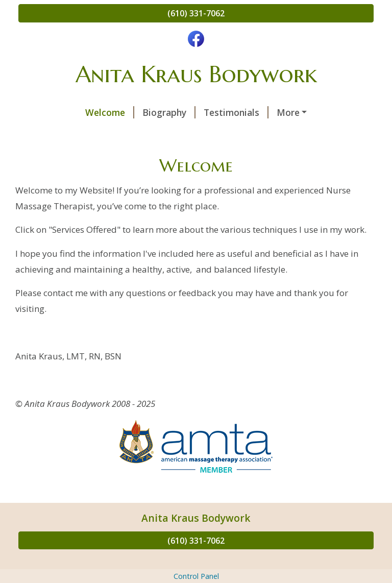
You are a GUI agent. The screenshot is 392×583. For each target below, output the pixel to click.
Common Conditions (75, 134)
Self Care (322, 134)
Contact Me (260, 134)
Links (252, 156)
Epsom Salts (58, 156)
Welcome (51, 112)
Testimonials (177, 112)
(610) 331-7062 (196, 13)
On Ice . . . (122, 156)
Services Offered (258, 112)
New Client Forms (315, 156)
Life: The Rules (192, 156)
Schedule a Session (177, 134)
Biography (110, 112)
